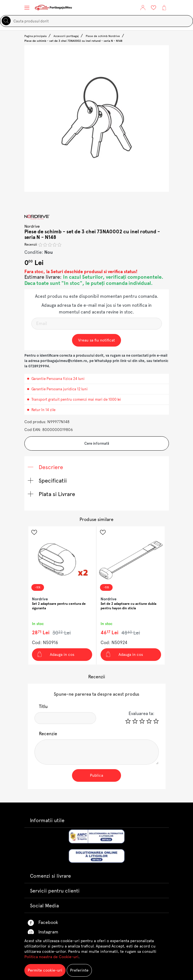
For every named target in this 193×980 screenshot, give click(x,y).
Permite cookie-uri (45, 970)
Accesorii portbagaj (66, 36)
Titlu (43, 706)
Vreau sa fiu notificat (96, 340)
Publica (96, 775)
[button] (143, 8)
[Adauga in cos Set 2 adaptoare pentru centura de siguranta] (62, 655)
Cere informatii (97, 443)
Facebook (43, 923)
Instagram (43, 932)
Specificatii (47, 481)
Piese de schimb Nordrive (103, 36)
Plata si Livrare (52, 494)
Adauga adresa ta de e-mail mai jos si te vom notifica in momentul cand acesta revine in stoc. (96, 309)
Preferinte (79, 970)
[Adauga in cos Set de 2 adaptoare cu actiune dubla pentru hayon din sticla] (131, 655)
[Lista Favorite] (154, 8)
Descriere (46, 467)
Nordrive (32, 226)
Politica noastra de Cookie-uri (51, 957)
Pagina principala (35, 36)
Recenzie (48, 734)
